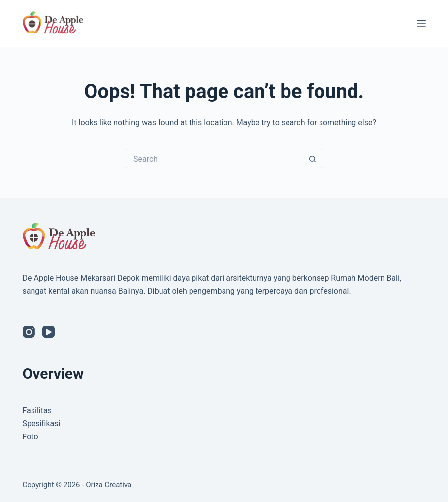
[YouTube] (48, 332)
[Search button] (313, 159)
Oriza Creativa (109, 485)
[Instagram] (29, 332)
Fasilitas (37, 411)
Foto (31, 437)
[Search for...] (214, 159)
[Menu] (421, 24)
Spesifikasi (42, 423)
